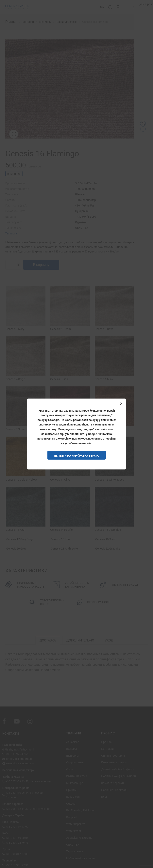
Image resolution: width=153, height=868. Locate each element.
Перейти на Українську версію (77, 456)
